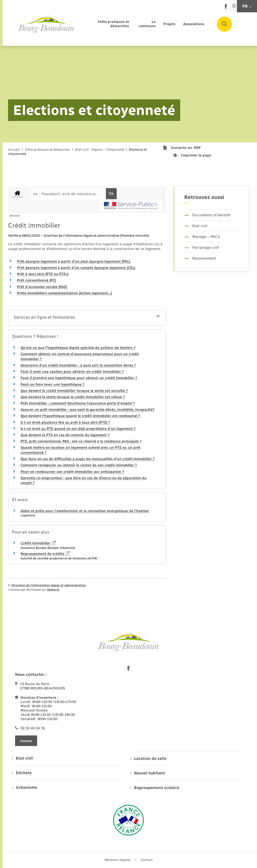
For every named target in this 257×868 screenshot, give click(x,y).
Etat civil (196, 226)
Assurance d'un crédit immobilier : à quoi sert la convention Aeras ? (78, 365)
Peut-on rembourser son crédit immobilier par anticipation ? (72, 472)
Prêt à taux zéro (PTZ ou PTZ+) (43, 274)
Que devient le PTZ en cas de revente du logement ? (65, 435)
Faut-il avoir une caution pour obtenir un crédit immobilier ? (72, 372)
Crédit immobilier (38, 543)
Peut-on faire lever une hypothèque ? (52, 384)
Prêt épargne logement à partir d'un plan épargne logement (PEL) (74, 261)
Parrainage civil (202, 247)
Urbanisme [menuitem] (25, 787)
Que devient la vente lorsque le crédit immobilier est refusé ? (73, 397)
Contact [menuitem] (147, 860)
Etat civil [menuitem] (22, 758)
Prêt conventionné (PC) (37, 280)
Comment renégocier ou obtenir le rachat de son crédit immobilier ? (79, 465)
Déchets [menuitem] (22, 773)
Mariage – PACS (202, 237)
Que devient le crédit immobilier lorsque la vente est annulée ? (74, 391)
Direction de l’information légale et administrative (49, 585)
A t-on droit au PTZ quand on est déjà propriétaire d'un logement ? (78, 429)
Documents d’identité (207, 215)
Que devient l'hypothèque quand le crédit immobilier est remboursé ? (80, 416)
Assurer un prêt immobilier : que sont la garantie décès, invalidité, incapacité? (87, 410)
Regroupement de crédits (45, 554)
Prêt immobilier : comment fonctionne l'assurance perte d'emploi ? (78, 403)
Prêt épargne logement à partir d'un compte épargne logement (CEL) (76, 268)
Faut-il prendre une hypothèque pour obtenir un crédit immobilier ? (79, 378)
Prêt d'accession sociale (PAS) (42, 287)
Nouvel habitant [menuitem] (148, 773)
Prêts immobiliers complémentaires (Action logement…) (65, 293)
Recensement (200, 258)
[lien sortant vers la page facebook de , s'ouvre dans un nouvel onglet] (226, 8)
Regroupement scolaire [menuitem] (155, 788)
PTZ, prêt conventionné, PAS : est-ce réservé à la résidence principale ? (81, 441)
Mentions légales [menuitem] (118, 860)
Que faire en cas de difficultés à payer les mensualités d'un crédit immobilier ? (88, 459)
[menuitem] (107, 24)
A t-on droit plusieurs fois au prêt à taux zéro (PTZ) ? (65, 422)
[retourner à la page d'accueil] (46, 24)
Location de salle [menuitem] (148, 758)
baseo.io (53, 590)
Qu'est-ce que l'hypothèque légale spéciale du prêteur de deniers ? (78, 348)
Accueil (14, 150)
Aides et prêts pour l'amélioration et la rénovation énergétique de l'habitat (85, 511)
